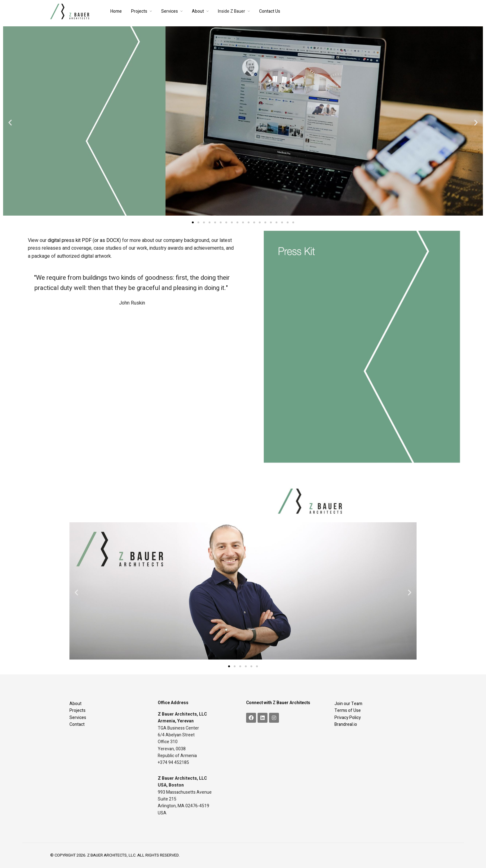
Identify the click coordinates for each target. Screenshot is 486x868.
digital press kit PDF (70, 240)
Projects (139, 11)
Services (170, 11)
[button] (10, 122)
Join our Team (348, 704)
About (198, 11)
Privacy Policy (348, 718)
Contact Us (270, 11)
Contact (77, 724)
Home (116, 11)
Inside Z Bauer (232, 11)
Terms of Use (348, 710)
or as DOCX (107, 240)
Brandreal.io (346, 724)
